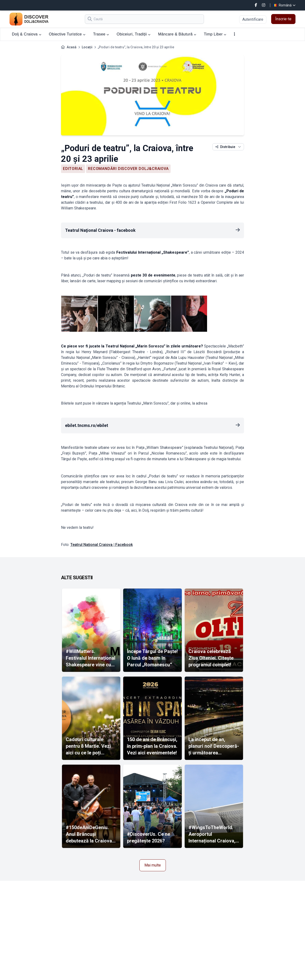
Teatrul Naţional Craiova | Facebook (102, 545)
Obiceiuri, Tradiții (134, 34)
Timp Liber (215, 34)
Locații (87, 47)
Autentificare (253, 19)
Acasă (72, 47)
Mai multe (153, 865)
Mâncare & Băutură (177, 34)
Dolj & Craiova (27, 34)
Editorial (73, 169)
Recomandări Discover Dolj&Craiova (128, 169)
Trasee (101, 34)
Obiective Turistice (67, 34)
